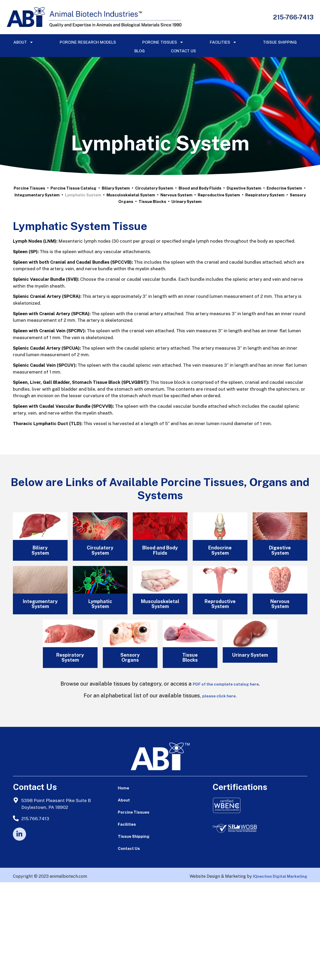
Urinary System (187, 201)
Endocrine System (284, 188)
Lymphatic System (83, 195)
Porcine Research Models (88, 42)
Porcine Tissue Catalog (73, 188)
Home (123, 788)
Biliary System (116, 188)
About (23, 42)
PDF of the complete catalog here (226, 684)
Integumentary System (37, 195)
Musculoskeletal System (131, 195)
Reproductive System (219, 195)
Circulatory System (154, 188)
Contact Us (183, 51)
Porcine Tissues (163, 42)
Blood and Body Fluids (200, 188)
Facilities (223, 42)
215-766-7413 (293, 17)
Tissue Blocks (152, 201)
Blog (139, 51)
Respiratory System (265, 195)
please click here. (219, 696)
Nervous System (176, 195)
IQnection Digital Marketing (280, 876)
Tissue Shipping (280, 42)
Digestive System (244, 188)
